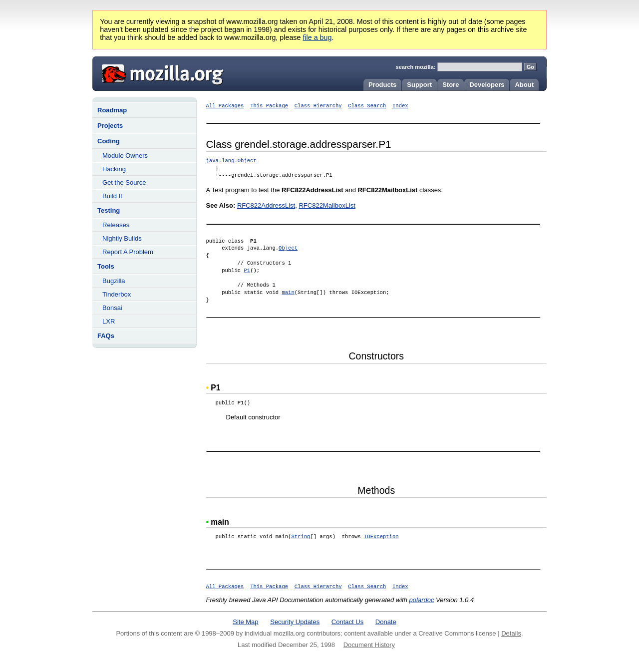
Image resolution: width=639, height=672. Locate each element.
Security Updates (295, 622)
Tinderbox (117, 294)
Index (400, 106)
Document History (369, 645)
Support (419, 85)
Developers (487, 85)
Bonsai (112, 308)
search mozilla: (416, 67)
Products (382, 85)
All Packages (225, 106)
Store (451, 85)
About (524, 85)
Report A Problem (128, 252)
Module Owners (125, 156)
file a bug (317, 37)
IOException (381, 537)
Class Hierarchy (318, 106)
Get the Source (124, 182)
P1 (247, 271)
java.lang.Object (231, 161)
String (301, 537)
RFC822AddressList (266, 205)
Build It (112, 196)
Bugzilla (114, 281)
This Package (269, 106)
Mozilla (159, 72)
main (288, 293)
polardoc (422, 600)
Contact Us (347, 622)
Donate (386, 622)
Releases (116, 225)
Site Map (245, 622)
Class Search (367, 106)
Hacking (114, 169)
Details (511, 633)
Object (288, 248)
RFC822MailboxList (327, 205)
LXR (109, 321)
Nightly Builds (122, 238)
